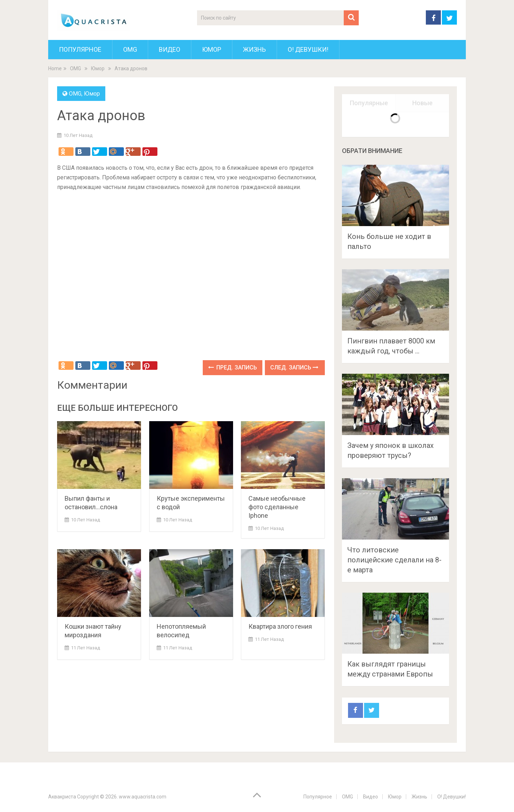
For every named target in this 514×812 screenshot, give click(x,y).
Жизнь (255, 49)
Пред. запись (233, 367)
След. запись (294, 367)
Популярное (80, 49)
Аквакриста (62, 797)
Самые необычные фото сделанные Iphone (277, 507)
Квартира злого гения (280, 626)
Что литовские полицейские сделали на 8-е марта (394, 560)
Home (55, 68)
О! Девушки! (308, 49)
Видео (170, 49)
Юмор (212, 49)
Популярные (369, 103)
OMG (130, 49)
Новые (422, 103)
